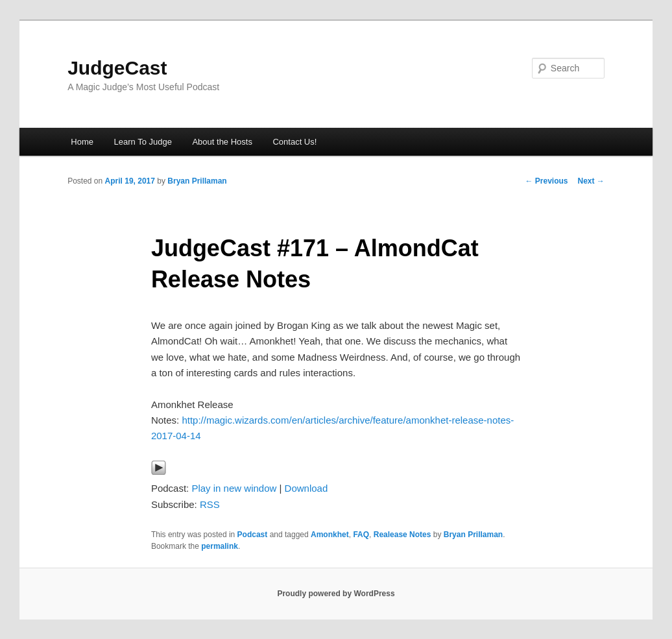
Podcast (253, 535)
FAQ (361, 535)
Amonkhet (330, 535)
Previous (546, 181)
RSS (210, 504)
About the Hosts (222, 142)
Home (82, 142)
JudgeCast (117, 68)
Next (591, 181)
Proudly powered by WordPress (336, 594)
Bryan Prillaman (197, 181)
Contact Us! (294, 142)
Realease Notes (402, 535)
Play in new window (234, 488)
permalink (220, 546)
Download (306, 488)
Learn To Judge (143, 142)
